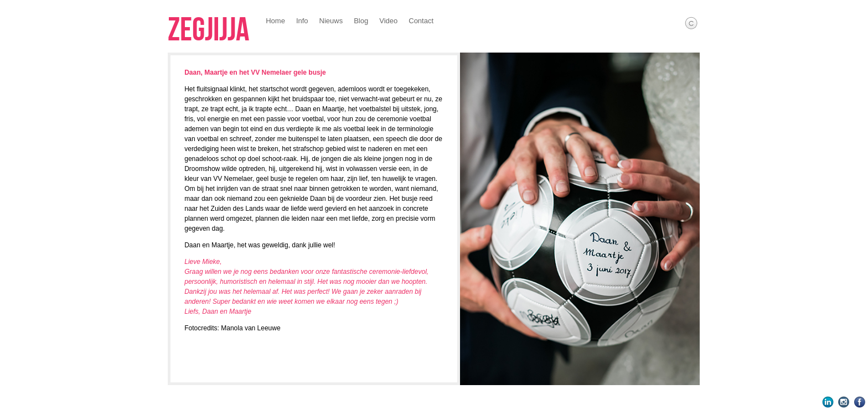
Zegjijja (208, 30)
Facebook (860, 402)
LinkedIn (828, 402)
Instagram (844, 402)
